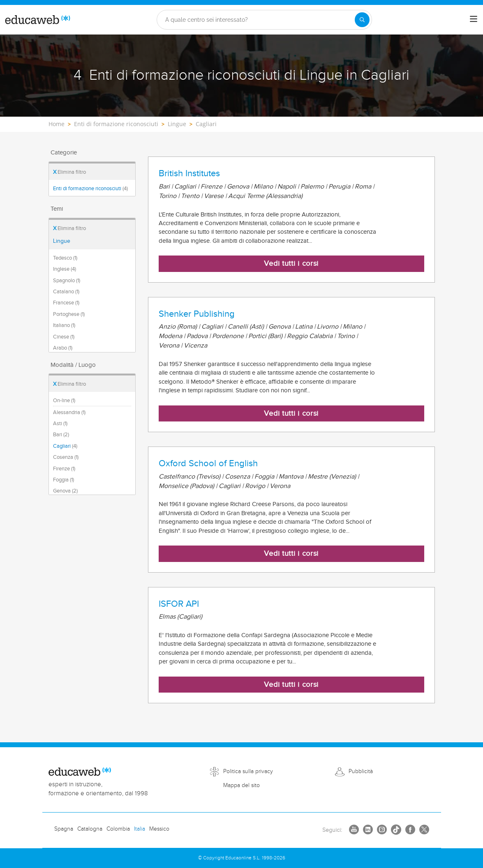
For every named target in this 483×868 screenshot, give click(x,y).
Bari (61, 435)
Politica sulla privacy (248, 771)
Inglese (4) (65, 269)
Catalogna (90, 829)
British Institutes (189, 173)
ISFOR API (179, 604)
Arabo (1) (63, 348)
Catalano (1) (66, 292)
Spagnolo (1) (67, 281)
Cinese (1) (64, 337)
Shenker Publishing (197, 314)
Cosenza (66, 457)
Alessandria (69, 412)
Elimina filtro (69, 172)
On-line (64, 401)
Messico (159, 829)
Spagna (64, 829)
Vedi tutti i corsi (291, 264)
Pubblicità (361, 771)
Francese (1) (66, 303)
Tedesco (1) (65, 258)
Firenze (64, 469)
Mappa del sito (241, 785)
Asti (60, 424)
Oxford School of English (208, 463)
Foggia (64, 480)
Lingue (62, 241)
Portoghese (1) (69, 314)
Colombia (118, 829)
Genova (65, 491)
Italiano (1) (64, 325)
